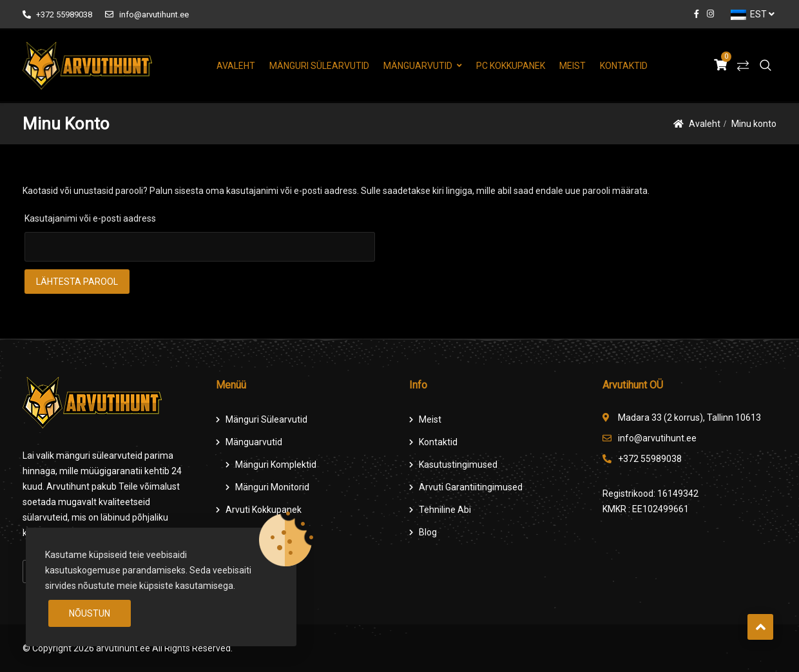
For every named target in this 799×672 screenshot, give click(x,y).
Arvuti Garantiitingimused (471, 487)
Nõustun (90, 613)
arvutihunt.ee (123, 648)
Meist (573, 66)
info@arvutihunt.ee (147, 14)
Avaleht (236, 66)
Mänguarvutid (418, 66)
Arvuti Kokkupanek (264, 510)
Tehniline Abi (445, 510)
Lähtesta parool (77, 282)
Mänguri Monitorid (272, 487)
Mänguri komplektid (276, 465)
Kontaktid (624, 66)
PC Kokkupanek (511, 66)
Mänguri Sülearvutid (319, 66)
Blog (428, 532)
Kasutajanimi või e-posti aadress (90, 218)
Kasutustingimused (458, 465)
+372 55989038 (57, 14)
